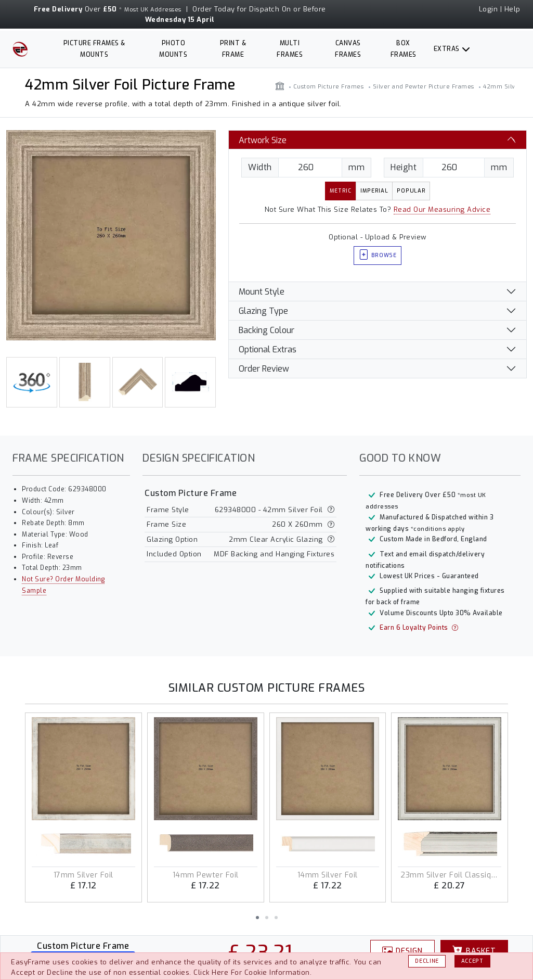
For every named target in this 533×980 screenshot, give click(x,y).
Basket (474, 951)
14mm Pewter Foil (206, 875)
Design (402, 951)
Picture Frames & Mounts (94, 49)
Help (512, 9)
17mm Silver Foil (83, 875)
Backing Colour (266, 330)
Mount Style (262, 292)
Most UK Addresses (153, 10)
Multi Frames (290, 49)
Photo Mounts (173, 49)
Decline (427, 961)
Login (489, 9)
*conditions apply (438, 529)
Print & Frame (233, 49)
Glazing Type (263, 311)
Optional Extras (268, 349)
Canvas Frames (348, 49)
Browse (378, 256)
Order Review (264, 369)
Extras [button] (447, 49)
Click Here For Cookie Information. (252, 972)
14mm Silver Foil (328, 875)
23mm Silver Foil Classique (450, 875)
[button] (257, 918)
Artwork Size (263, 140)
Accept (472, 961)
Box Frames (404, 49)
